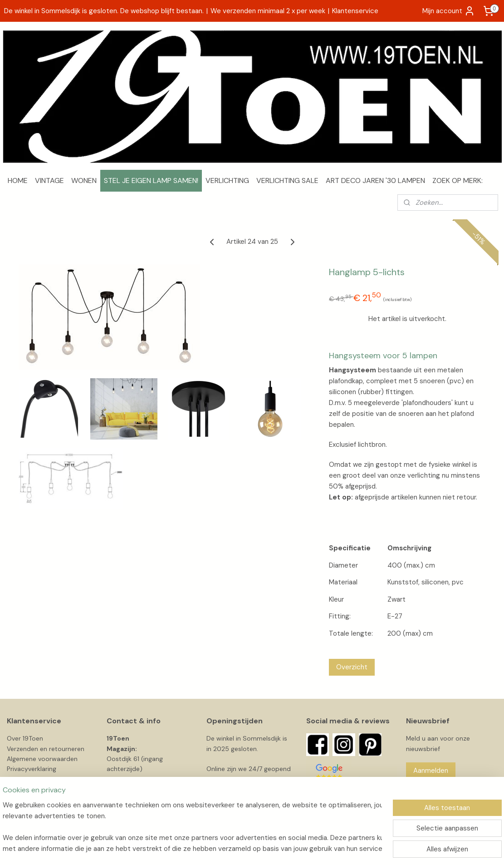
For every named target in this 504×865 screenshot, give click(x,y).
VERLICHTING (227, 180)
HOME (18, 180)
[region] (192, 827)
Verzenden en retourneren (46, 749)
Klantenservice (355, 11)
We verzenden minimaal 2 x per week (268, 11)
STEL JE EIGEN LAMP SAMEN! (151, 180)
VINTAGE (49, 180)
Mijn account (449, 11)
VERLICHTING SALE (287, 180)
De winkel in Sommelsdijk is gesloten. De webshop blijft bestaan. (104, 11)
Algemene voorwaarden (42, 759)
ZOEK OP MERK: (458, 180)
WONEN (84, 180)
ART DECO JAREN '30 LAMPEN (375, 180)
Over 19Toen (25, 738)
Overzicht (351, 667)
